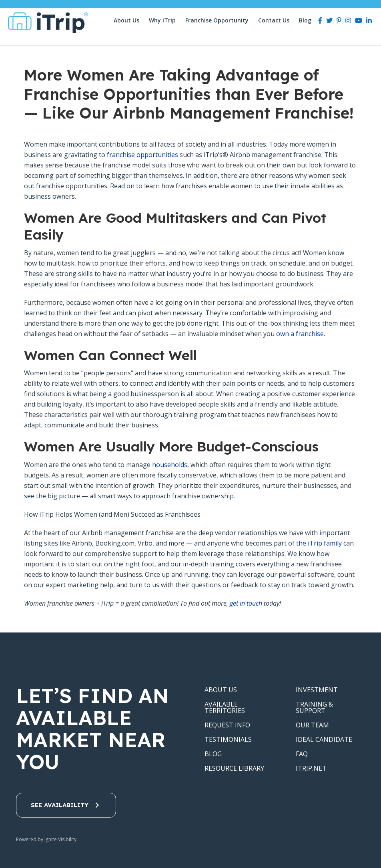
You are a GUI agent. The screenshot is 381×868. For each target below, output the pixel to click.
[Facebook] (320, 20)
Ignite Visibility (61, 839)
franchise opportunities (142, 155)
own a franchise (300, 334)
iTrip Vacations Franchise (51, 23)
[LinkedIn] (369, 20)
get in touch (246, 603)
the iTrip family (319, 543)
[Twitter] (329, 20)
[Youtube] (359, 20)
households (170, 465)
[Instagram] (348, 20)
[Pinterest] (339, 20)
